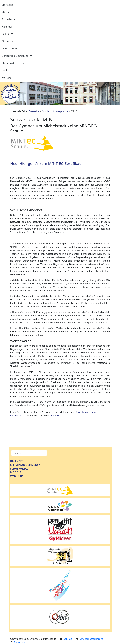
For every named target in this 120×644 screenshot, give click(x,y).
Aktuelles (7, 19)
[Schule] (11, 34)
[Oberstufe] (16, 49)
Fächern (55, 415)
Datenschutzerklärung (91, 639)
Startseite (7, 5)
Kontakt (6, 78)
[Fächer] (12, 41)
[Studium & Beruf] (23, 63)
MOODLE (16, 472)
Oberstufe (8, 48)
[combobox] (29, 453)
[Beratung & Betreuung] (30, 56)
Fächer (6, 41)
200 (4, 12)
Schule (6, 34)
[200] (8, 12)
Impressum (20, 642)
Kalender (7, 27)
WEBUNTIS (17, 476)
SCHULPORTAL (19, 469)
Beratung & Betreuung (15, 56)
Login (5, 70)
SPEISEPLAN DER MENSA (25, 465)
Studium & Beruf (12, 63)
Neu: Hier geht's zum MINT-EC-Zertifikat (46, 163)
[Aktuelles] (14, 19)
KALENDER (17, 461)
